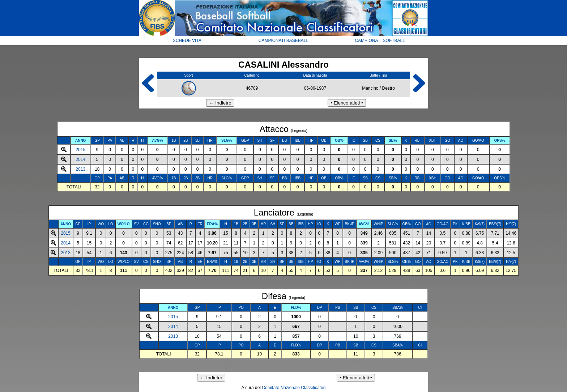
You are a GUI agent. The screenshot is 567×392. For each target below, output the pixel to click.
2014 (80, 159)
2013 (80, 169)
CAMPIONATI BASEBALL (284, 41)
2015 (80, 150)
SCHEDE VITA (187, 41)
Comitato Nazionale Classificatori (294, 388)
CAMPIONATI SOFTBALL (380, 41)
